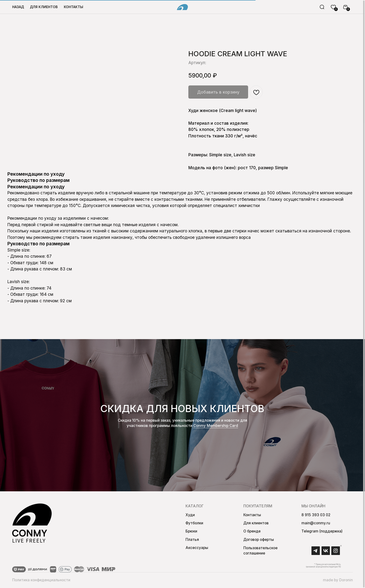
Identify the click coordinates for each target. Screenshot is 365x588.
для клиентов (44, 7)
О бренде (252, 532)
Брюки (191, 532)
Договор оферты (259, 540)
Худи (190, 516)
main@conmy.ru (316, 524)
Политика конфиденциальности (41, 581)
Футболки (194, 524)
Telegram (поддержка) (322, 532)
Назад (18, 7)
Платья (192, 540)
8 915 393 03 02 (316, 516)
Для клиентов (256, 524)
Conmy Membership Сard (216, 427)
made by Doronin (338, 581)
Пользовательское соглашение (260, 552)
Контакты (74, 7)
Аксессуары (197, 549)
